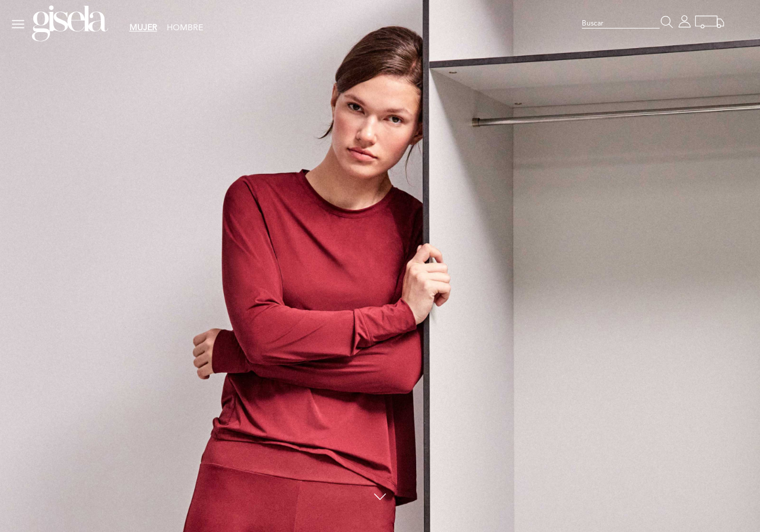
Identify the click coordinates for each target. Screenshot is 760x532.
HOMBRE (185, 28)
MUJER (143, 28)
